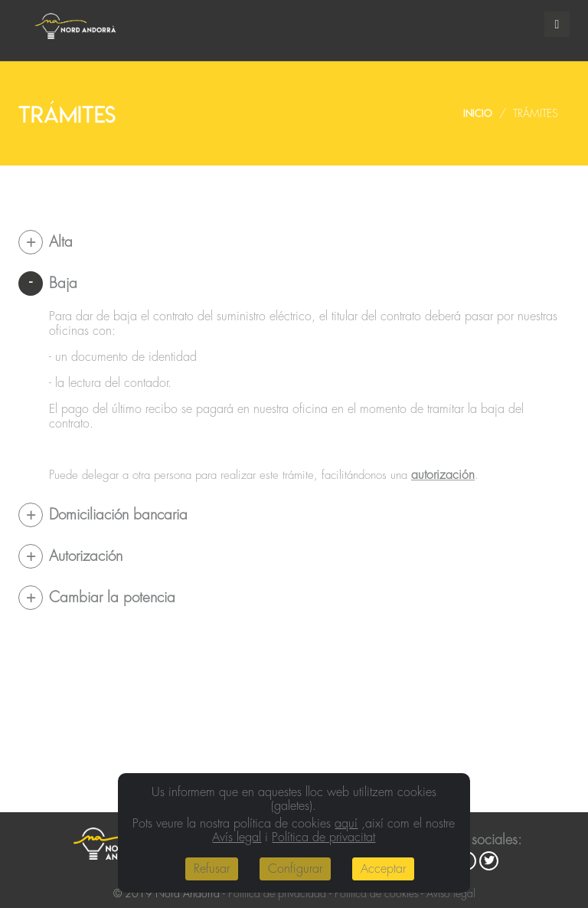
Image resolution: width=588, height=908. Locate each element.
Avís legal (237, 838)
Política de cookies (376, 893)
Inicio (478, 113)
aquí (346, 824)
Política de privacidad (277, 893)
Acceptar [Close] (383, 869)
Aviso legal (451, 893)
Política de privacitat (323, 838)
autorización (443, 475)
